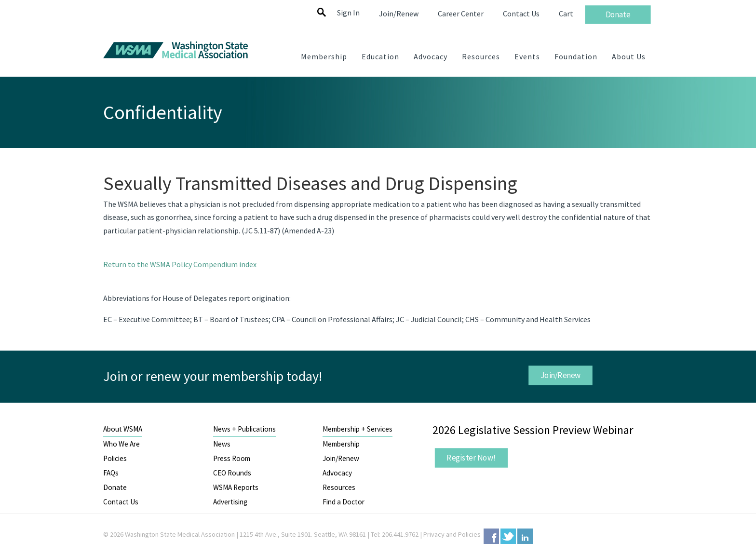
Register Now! (471, 458)
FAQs (111, 473)
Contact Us (121, 502)
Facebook (491, 536)
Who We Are (121, 444)
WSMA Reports (236, 487)
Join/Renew (560, 375)
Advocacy (337, 473)
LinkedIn (525, 536)
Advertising (230, 502)
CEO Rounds (232, 473)
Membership (341, 444)
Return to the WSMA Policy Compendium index (180, 264)
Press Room (232, 458)
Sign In (348, 13)
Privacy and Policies (452, 534)
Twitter (508, 536)
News (222, 444)
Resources (339, 487)
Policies (115, 458)
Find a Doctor (344, 502)
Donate (115, 487)
